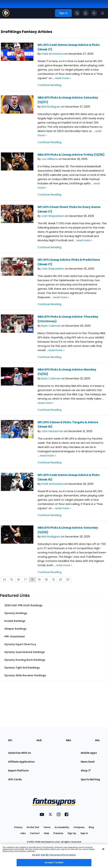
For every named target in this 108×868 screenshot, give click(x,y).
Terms (47, 827)
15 (12, 579)
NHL (97, 740)
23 (68, 579)
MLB (39, 740)
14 (5, 579)
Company (79, 827)
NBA (68, 740)
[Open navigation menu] (103, 13)
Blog (91, 827)
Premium (58, 833)
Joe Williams (49, 159)
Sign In (84, 833)
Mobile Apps (89, 753)
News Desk (88, 762)
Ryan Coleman (51, 326)
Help (46, 833)
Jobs (23, 833)
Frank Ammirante (52, 54)
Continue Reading (49, 85)
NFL (10, 740)
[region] (54, 856)
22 (60, 579)
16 (19, 579)
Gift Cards (15, 779)
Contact (35, 833)
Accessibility (62, 827)
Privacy (18, 827)
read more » (63, 78)
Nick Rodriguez (51, 107)
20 (46, 579)
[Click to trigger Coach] (77, 13)
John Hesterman (52, 431)
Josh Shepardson (53, 216)
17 (25, 579)
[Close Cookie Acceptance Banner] (103, 849)
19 (39, 579)
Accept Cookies (54, 862)
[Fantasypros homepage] (6, 15)
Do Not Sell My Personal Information (54, 855)
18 (32, 579)
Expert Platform (18, 771)
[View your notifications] (86, 13)
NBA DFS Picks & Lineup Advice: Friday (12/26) (71, 155)
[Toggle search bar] (94, 13)
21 (53, 579)
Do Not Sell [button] (33, 827)
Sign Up (72, 833)
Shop (86, 771)
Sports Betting (90, 779)
